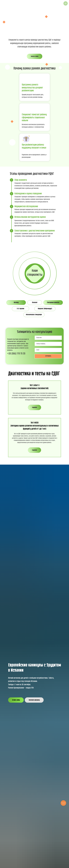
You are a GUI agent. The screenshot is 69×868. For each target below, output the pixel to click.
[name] (48, 338)
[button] (35, 56)
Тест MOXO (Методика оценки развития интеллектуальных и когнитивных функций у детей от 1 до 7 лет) (35, 426)
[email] (48, 350)
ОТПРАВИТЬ (48, 356)
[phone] (48, 344)
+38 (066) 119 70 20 (16, 354)
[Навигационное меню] (66, 3)
